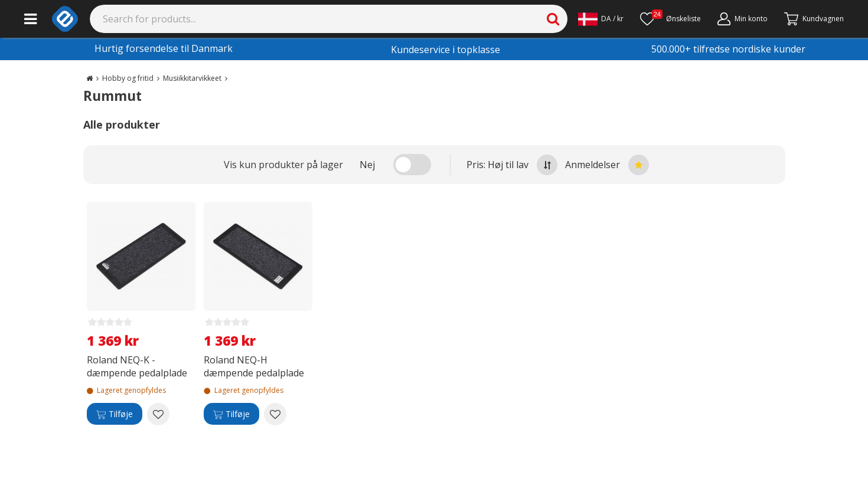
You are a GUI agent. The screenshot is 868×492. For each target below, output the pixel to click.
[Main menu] (30, 19)
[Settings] (601, 19)
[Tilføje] (115, 414)
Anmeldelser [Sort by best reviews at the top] (607, 165)
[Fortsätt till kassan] (814, 19)
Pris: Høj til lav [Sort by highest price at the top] (512, 165)
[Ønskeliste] (670, 19)
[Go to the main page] (89, 78)
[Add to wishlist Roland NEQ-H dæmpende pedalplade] (275, 414)
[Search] (329, 19)
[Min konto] (743, 19)
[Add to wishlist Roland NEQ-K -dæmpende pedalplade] (158, 414)
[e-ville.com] (65, 19)
